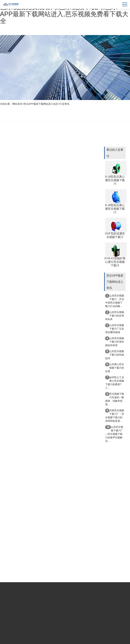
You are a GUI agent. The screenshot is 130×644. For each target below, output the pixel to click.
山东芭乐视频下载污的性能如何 (115, 355)
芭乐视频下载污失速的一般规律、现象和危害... (115, 399)
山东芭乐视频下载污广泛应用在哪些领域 (115, 329)
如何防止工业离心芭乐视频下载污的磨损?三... (115, 382)
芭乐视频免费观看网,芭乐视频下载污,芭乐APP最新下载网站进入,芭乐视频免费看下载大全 (64, 14)
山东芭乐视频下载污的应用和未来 (115, 315)
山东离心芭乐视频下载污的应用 (115, 368)
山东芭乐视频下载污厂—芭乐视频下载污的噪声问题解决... (114, 434)
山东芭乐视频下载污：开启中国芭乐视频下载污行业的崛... (115, 301)
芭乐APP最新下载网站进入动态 (41, 104)
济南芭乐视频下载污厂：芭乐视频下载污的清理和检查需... (115, 415)
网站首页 (17, 104)
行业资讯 (64, 104)
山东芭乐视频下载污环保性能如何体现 (115, 342)
